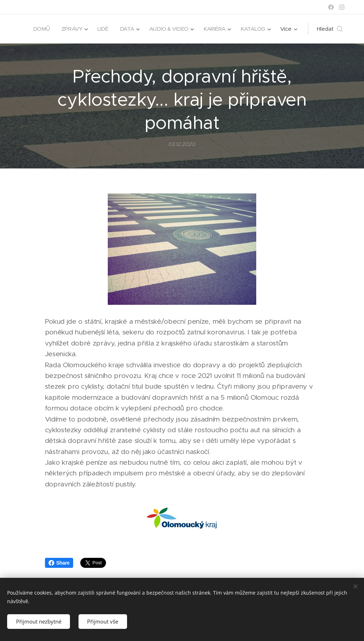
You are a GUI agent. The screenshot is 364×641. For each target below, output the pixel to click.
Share (59, 563)
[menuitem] (79, 29)
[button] (330, 29)
